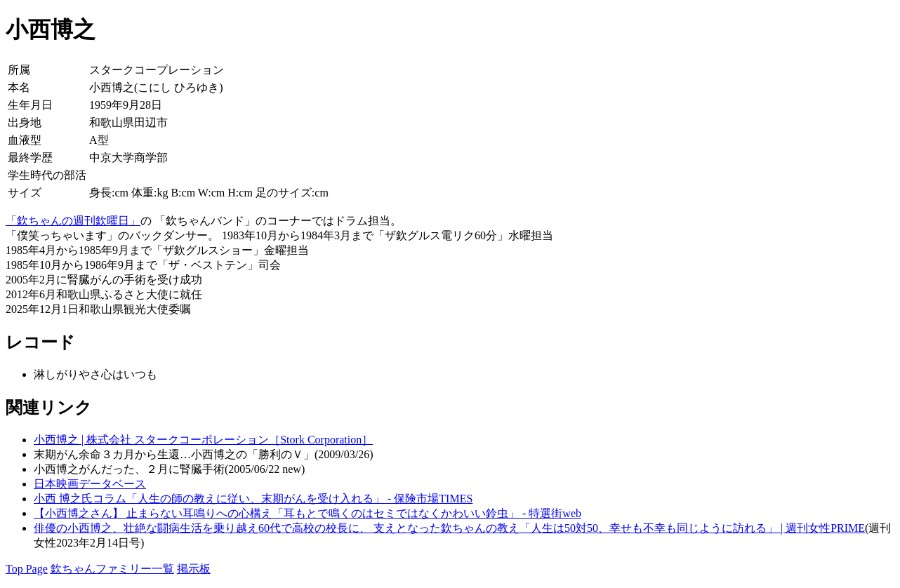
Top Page (27, 569)
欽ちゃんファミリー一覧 (112, 569)
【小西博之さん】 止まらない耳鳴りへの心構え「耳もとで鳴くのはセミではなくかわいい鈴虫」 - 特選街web (307, 513)
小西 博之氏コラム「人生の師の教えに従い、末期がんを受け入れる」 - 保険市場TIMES (253, 499)
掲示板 (194, 569)
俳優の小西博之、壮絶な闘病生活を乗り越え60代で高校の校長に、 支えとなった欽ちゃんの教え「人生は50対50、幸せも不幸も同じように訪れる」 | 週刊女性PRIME (449, 528)
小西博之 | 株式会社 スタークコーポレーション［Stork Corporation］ (203, 440)
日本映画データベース (90, 484)
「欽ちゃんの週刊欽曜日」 (73, 221)
